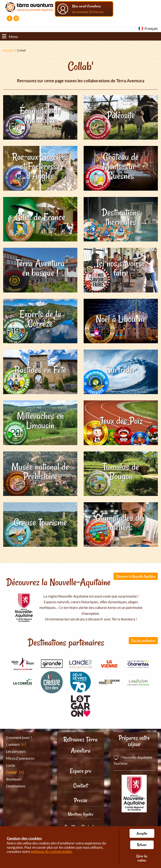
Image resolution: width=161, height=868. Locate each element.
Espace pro (80, 771)
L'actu (10, 765)
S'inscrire (97, 12)
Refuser (142, 845)
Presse (81, 800)
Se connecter (80, 12)
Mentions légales (81, 814)
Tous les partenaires (143, 641)
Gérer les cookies (142, 858)
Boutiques (14, 779)
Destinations (16, 786)
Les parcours (16, 751)
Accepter (142, 833)
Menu (10, 37)
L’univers (13, 744)
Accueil (8, 50)
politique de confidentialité (51, 852)
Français (151, 28)
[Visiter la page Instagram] (16, 18)
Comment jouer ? (19, 738)
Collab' (12, 772)
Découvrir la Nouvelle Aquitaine (136, 576)
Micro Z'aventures (20, 758)
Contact (80, 786)
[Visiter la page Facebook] (10, 18)
